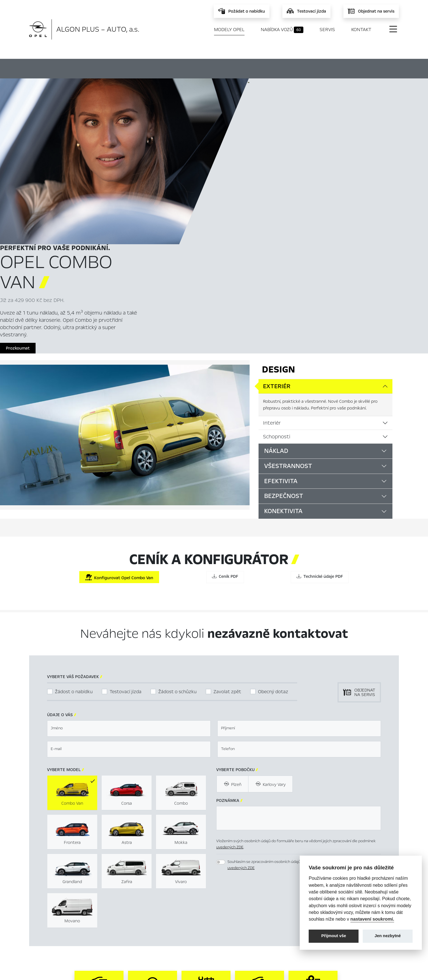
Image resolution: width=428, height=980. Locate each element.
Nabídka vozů (282, 30)
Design (278, 213)
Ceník (253, 68)
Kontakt (361, 30)
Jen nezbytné (388, 936)
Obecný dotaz (273, 535)
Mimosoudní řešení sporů (264, 914)
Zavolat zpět (227, 535)
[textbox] (129, 572)
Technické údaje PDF (320, 420)
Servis (327, 30)
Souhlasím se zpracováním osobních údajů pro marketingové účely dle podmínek (297, 709)
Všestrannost (288, 310)
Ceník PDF (225, 420)
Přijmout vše (334, 936)
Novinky (143, 932)
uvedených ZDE (230, 691)
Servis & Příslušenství (155, 923)
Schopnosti (277, 280)
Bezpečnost (284, 340)
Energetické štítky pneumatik (268, 923)
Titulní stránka (149, 905)
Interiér (272, 267)
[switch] (221, 706)
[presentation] (259, 747)
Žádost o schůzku (177, 535)
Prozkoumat (267, 187)
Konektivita (283, 355)
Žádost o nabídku (74, 535)
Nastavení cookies (257, 905)
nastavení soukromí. (372, 919)
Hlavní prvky (131, 68)
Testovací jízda (125, 535)
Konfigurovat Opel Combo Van (119, 421)
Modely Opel (229, 30)
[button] (349, 748)
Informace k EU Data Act (264, 932)
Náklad (276, 295)
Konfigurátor (196, 68)
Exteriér (277, 230)
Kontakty (144, 941)
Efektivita (281, 325)
